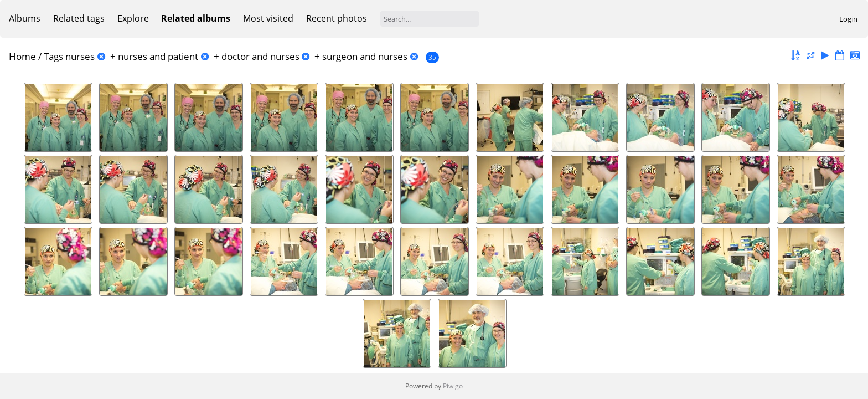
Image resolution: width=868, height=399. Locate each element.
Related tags (79, 18)
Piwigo (453, 386)
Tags (53, 56)
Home (22, 56)
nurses (80, 56)
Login (848, 19)
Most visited (268, 18)
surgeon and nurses (365, 56)
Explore (133, 18)
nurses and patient (158, 56)
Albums (25, 18)
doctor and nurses (260, 56)
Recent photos (337, 18)
